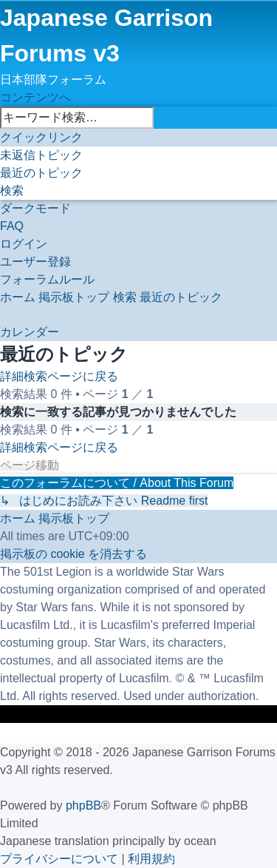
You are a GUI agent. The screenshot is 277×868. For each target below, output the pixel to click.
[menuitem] (41, 155)
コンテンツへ (35, 97)
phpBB (83, 805)
